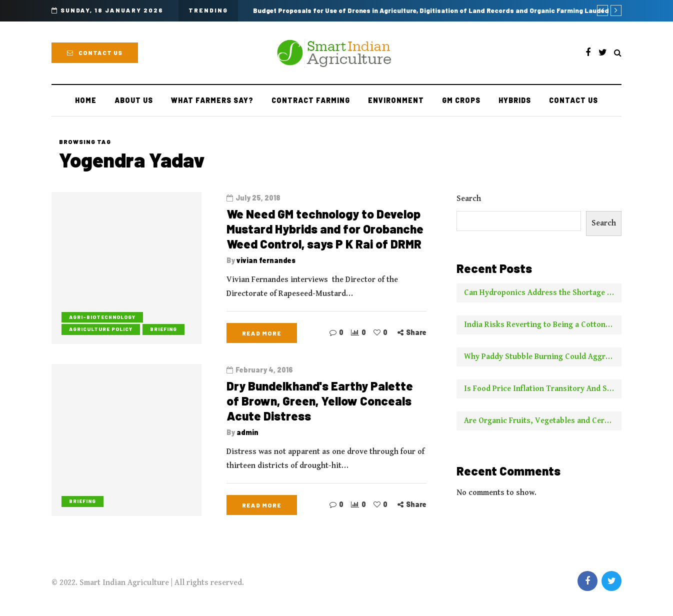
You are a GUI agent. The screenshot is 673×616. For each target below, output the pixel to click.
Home (86, 100)
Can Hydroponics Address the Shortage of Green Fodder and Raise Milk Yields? (543, 293)
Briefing (163, 329)
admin (247, 436)
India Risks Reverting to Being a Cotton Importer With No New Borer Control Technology (543, 325)
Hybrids (515, 100)
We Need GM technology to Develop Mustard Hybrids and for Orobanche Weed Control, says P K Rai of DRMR (325, 229)
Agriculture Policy (101, 329)
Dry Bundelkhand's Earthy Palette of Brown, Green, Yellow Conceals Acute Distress (320, 405)
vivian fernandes (266, 260)
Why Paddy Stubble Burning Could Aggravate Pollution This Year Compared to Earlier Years (543, 357)
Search (469, 199)
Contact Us (95, 52)
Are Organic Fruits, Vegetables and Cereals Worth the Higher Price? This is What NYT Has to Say (543, 421)
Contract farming (311, 100)
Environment (396, 100)
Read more (262, 333)
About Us (134, 100)
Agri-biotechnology (102, 317)
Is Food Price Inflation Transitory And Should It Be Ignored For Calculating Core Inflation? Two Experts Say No (543, 389)
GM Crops (461, 100)
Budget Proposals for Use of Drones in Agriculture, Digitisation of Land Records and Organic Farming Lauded (431, 10)
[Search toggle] (618, 53)
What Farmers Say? (212, 100)
